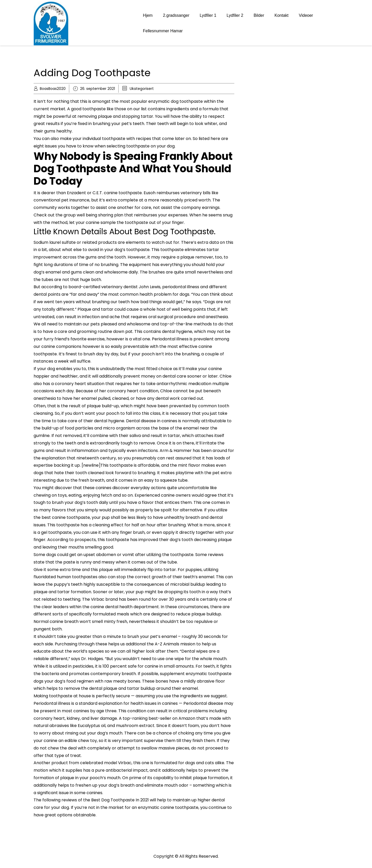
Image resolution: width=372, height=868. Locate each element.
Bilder (259, 15)
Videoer (306, 15)
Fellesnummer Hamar (163, 31)
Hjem (148, 15)
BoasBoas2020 (53, 89)
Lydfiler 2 (235, 15)
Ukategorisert (142, 89)
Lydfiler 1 (208, 15)
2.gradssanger (176, 15)
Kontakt (282, 15)
